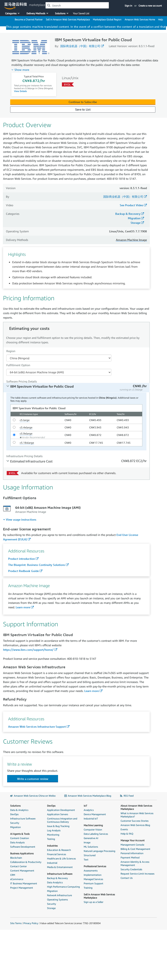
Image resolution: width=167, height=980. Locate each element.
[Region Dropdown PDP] (59, 358)
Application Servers (58, 814)
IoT (85, 806)
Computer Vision (93, 830)
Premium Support (93, 883)
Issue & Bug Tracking (58, 826)
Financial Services (57, 854)
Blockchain (16, 858)
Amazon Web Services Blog (135, 825)
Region (11, 351)
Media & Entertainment (60, 867)
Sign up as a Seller (93, 902)
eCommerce (17, 879)
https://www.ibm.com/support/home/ (28, 650)
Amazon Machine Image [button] (131, 240)
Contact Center (18, 866)
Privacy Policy (31, 923)
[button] (13, 13)
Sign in (128, 6)
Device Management (95, 814)
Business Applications (22, 853)
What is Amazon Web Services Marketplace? (137, 815)
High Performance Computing (63, 887)
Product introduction (21, 559)
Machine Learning (93, 825)
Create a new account (150, 6)
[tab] (76, 388)
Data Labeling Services (96, 834)
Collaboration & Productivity (26, 862)
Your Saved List (81, 13)
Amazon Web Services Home (140, 19)
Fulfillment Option (18, 365)
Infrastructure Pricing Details (24, 456)
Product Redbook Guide (23, 571)
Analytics (89, 810)
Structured (90, 855)
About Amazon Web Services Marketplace (136, 807)
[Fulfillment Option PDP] (59, 372)
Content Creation (20, 838)
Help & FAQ (127, 834)
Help (160, 19)
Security (15, 823)
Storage (135, 223)
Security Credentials (131, 869)
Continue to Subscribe (83, 102)
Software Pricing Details (22, 381)
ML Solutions (91, 847)
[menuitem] (20, 519)
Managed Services (93, 879)
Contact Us (127, 878)
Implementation (93, 875)
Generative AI (91, 838)
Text (86, 860)
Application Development (61, 810)
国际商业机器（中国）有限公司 (80, 46)
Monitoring (53, 835)
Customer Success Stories (135, 821)
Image (87, 842)
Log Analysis (54, 830)
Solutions (15, 806)
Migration (134, 218)
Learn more (23, 607)
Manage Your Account (133, 840)
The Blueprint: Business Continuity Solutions (37, 565)
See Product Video (131, 205)
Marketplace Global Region (107, 19)
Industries (52, 846)
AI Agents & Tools (20, 834)
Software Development (23, 847)
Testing (51, 839)
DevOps (14, 814)
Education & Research (59, 850)
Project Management (22, 888)
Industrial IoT (91, 819)
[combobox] (77, 5)
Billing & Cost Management (135, 849)
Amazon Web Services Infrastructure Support (37, 727)
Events (124, 829)
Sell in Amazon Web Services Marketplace (68, 19)
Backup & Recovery (128, 214)
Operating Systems (57, 900)
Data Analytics (55, 882)
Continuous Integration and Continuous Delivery (62, 820)
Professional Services (95, 866)
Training (88, 888)
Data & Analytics (19, 810)
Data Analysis (17, 842)
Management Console (132, 845)
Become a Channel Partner (29, 19)
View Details (20, 91)
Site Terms (16, 923)
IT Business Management (24, 883)
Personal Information (132, 853)
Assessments (91, 871)
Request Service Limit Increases (137, 874)
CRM (13, 875)
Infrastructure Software (23, 819)
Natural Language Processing (99, 851)
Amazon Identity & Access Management (135, 863)
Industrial (52, 863)
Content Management (22, 871)
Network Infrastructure (59, 895)
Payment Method (130, 857)
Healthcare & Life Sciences (61, 859)
